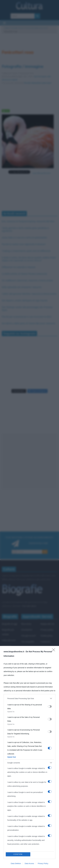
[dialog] (29, 757)
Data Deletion (16, 863)
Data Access (29, 863)
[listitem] (29, 699)
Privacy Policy (43, 863)
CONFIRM (18, 854)
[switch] (50, 706)
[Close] (54, 651)
